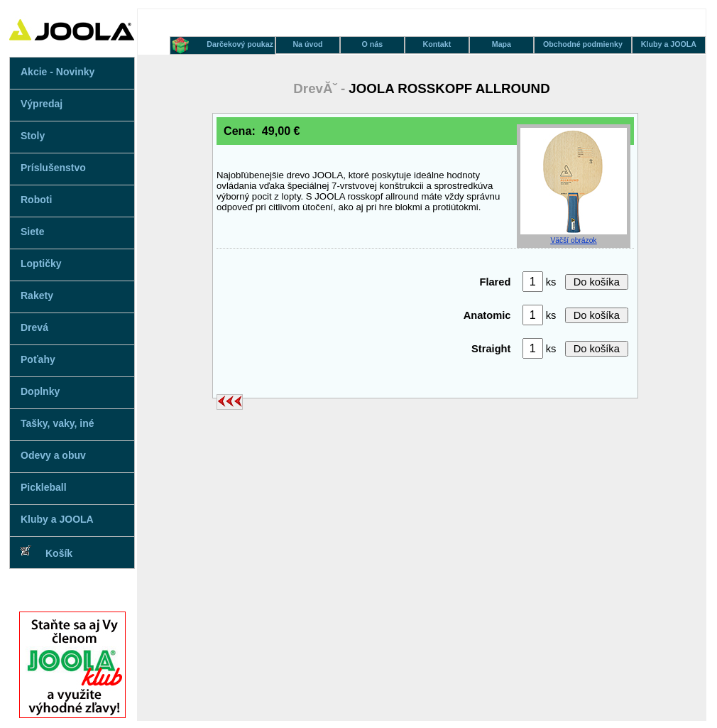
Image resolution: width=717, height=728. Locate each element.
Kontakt (437, 44)
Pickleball (44, 487)
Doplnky (40, 391)
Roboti (36, 200)
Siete (32, 232)
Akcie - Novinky (58, 72)
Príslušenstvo (53, 168)
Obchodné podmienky (583, 44)
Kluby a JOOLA (57, 519)
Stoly (33, 136)
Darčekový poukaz (240, 44)
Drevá (34, 327)
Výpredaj (42, 104)
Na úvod (307, 44)
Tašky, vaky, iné (58, 423)
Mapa (502, 44)
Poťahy (38, 359)
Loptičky (41, 264)
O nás (373, 44)
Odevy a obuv (53, 455)
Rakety (37, 295)
